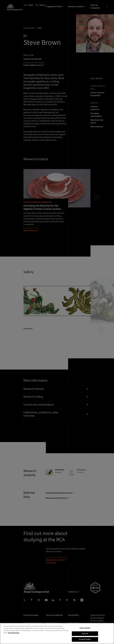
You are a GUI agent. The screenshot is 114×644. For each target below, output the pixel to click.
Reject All (85, 635)
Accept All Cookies (85, 641)
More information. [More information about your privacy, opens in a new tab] (14, 634)
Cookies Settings (85, 629)
